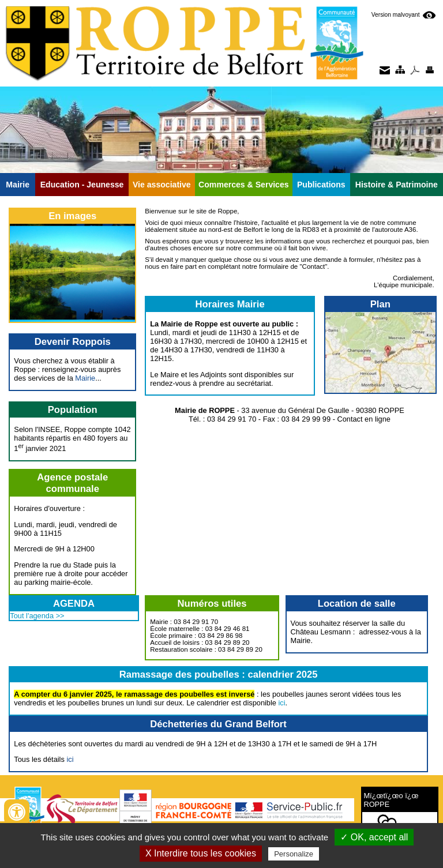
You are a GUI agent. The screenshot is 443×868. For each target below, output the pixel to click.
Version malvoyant (396, 15)
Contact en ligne (363, 419)
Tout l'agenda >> (37, 616)
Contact (314, 266)
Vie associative (162, 185)
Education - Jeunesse (82, 185)
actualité (277, 223)
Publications (321, 185)
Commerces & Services (244, 185)
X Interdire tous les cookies (201, 853)
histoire (247, 223)
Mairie (18, 185)
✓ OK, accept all (374, 837)
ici (282, 703)
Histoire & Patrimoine (397, 185)
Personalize (294, 854)
